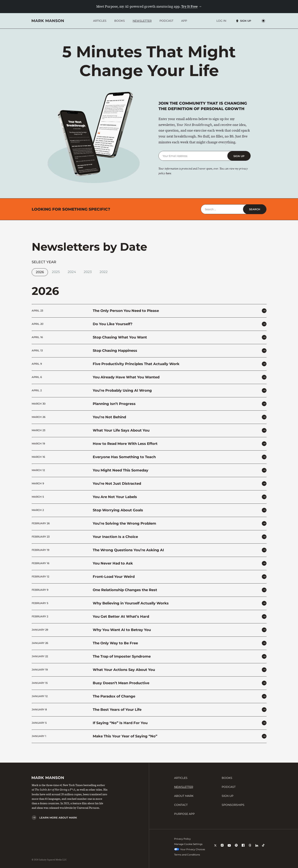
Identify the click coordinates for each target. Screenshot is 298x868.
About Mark (184, 796)
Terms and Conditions (187, 855)
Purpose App (184, 814)
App (184, 21)
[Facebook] (243, 848)
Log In (221, 21)
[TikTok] (263, 848)
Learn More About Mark (58, 818)
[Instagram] (222, 848)
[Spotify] (236, 848)
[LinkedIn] (257, 848)
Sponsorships (233, 805)
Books (120, 21)
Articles (100, 21)
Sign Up (246, 21)
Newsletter (142, 21)
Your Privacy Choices (190, 849)
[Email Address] (193, 156)
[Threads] (250, 848)
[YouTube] (229, 848)
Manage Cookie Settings (188, 844)
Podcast (166, 21)
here (168, 173)
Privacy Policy (182, 839)
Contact (181, 805)
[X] (215, 848)
